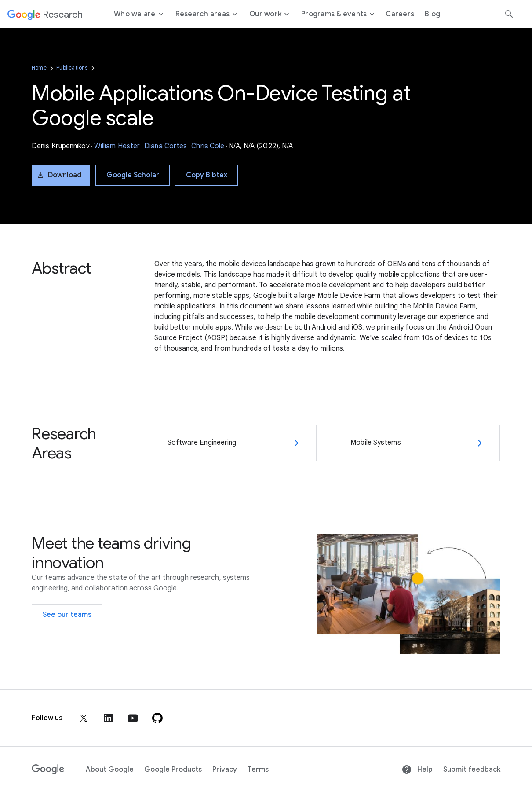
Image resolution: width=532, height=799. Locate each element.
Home (39, 68)
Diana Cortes (166, 146)
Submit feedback (472, 770)
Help (417, 770)
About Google (110, 770)
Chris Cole (208, 146)
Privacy (225, 770)
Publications (72, 68)
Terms (258, 770)
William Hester (117, 146)
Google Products (173, 770)
